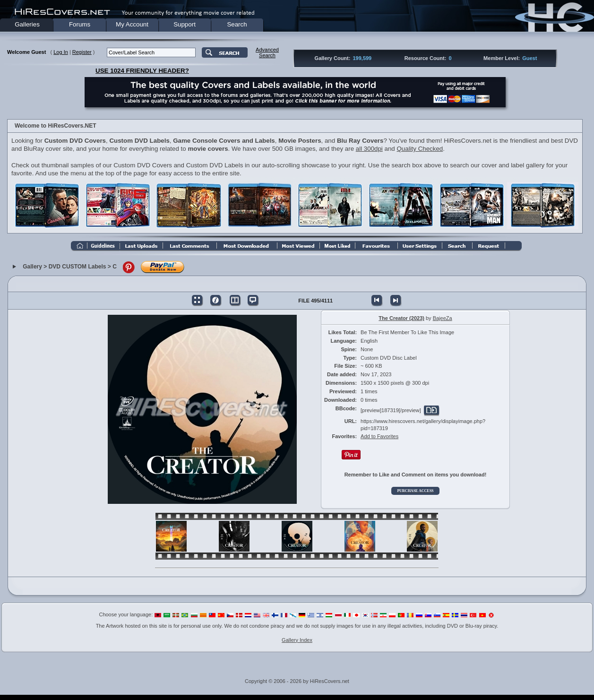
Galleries (27, 24)
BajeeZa (443, 318)
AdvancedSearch (267, 52)
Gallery (32, 267)
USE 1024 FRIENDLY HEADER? (142, 71)
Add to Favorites (379, 436)
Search (237, 24)
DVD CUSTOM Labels (77, 267)
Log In (61, 52)
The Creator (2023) (401, 318)
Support (185, 24)
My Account (132, 24)
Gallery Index (297, 640)
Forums (80, 24)
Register (82, 52)
